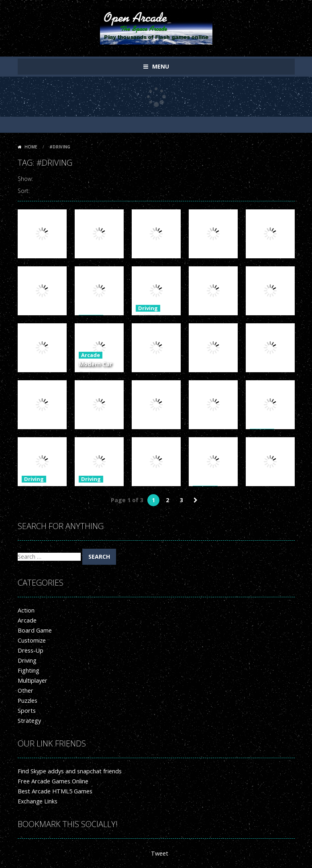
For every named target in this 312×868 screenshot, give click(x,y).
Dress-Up (30, 650)
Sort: (24, 191)
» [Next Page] (196, 500)
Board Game (34, 630)
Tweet (159, 853)
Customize (32, 640)
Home (31, 147)
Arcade (90, 356)
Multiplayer (32, 680)
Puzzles (28, 701)
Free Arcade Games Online (52, 781)
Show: (25, 179)
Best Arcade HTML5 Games (54, 791)
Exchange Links (38, 801)
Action (26, 610)
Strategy (29, 721)
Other (25, 691)
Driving (147, 309)
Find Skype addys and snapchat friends (68, 771)
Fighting (28, 670)
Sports (26, 711)
